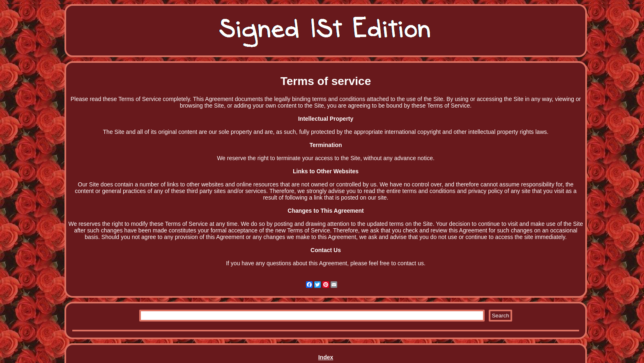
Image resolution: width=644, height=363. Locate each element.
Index (326, 357)
